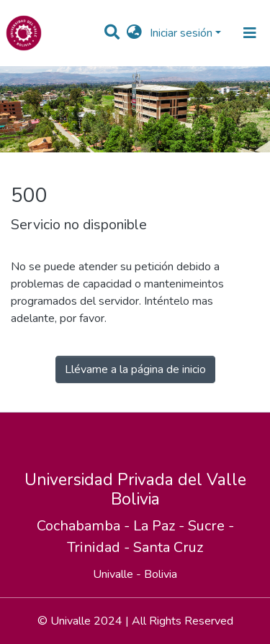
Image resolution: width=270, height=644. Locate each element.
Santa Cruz (168, 547)
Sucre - (211, 526)
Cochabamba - (85, 526)
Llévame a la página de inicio (135, 369)
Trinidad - (100, 547)
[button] (134, 33)
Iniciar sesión (181, 33)
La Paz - (161, 526)
